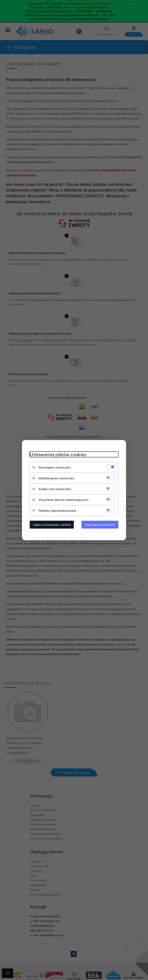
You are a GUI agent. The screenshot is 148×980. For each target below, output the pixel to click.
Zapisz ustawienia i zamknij (52, 524)
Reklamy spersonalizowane (57, 510)
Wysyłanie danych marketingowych (63, 500)
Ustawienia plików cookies (58, 454)
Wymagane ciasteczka (54, 467)
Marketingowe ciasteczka (56, 478)
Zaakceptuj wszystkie (100, 524)
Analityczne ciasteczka (54, 489)
